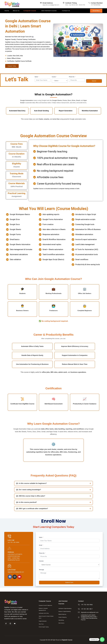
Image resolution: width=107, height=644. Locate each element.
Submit (94, 81)
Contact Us (64, 11)
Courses (41, 562)
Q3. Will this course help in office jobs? (53, 496)
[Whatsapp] (102, 640)
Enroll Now (96, 11)
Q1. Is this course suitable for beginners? (53, 484)
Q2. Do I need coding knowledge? (53, 490)
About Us (15, 11)
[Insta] (10, 623)
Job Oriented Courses (48, 11)
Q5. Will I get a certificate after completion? (53, 509)
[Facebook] (6, 623)
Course (54, 77)
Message (42, 570)
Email (41, 546)
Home (6, 11)
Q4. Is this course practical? (53, 503)
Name (36, 77)
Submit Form (69, 583)
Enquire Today (12, 66)
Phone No (72, 77)
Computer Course (29, 11)
